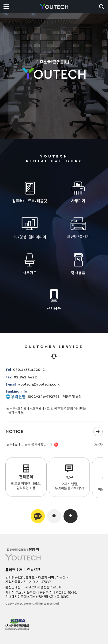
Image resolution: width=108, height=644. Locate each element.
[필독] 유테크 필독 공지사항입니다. (32, 447)
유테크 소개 (14, 570)
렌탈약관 (34, 570)
